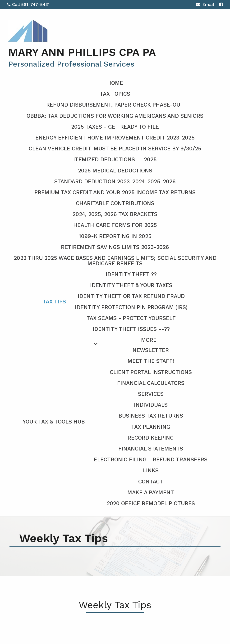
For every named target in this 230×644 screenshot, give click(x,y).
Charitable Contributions (115, 203)
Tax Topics (115, 94)
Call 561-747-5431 (28, 4)
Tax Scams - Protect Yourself (131, 318)
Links (151, 471)
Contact (151, 482)
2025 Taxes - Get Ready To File (115, 127)
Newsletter (151, 350)
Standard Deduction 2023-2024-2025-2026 (115, 182)
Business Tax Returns (151, 416)
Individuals (151, 405)
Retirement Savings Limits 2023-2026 (115, 247)
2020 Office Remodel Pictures (151, 503)
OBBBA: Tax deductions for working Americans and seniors (115, 116)
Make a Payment (151, 493)
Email (205, 5)
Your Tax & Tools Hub (54, 422)
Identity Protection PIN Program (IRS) (131, 307)
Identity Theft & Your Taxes (131, 285)
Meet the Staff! (151, 361)
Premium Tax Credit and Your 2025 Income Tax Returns (115, 192)
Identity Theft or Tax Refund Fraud (131, 296)
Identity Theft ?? (131, 274)
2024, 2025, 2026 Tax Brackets (115, 214)
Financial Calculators (151, 383)
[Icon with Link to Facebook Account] (221, 4)
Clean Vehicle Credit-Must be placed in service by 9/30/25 (115, 149)
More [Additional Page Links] (149, 340)
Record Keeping (151, 438)
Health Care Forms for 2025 (115, 225)
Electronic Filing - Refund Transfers (151, 460)
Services (151, 394)
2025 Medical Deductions (115, 171)
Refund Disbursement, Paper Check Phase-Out (115, 105)
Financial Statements (151, 449)
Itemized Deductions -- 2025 (115, 160)
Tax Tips (54, 302)
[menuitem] (115, 421)
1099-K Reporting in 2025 (115, 236)
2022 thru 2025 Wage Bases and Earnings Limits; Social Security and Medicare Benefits (115, 261)
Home (115, 83)
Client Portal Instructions (151, 372)
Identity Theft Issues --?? (131, 329)
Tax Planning (151, 427)
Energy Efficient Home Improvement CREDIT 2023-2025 (115, 138)
